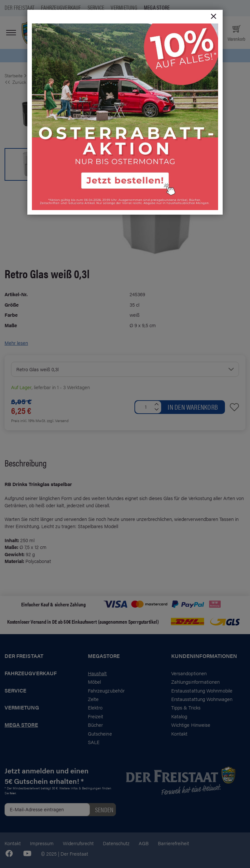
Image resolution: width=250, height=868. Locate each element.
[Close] (214, 17)
